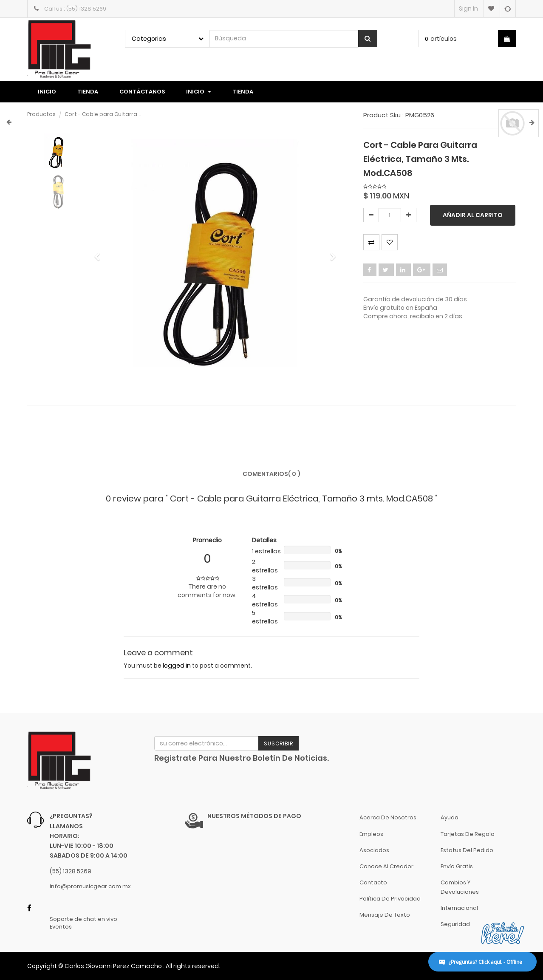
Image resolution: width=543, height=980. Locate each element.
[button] (100, 253)
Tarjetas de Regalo (468, 834)
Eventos (61, 927)
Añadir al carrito (473, 215)
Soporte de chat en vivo (83, 919)
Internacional (459, 908)
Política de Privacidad (390, 899)
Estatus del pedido (467, 850)
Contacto (373, 882)
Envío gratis (457, 866)
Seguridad (455, 924)
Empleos (371, 834)
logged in (177, 666)
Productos (41, 114)
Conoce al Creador (386, 866)
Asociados (374, 850)
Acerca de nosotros (388, 817)
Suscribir (279, 743)
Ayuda (450, 817)
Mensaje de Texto (385, 915)
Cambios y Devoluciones (460, 887)
